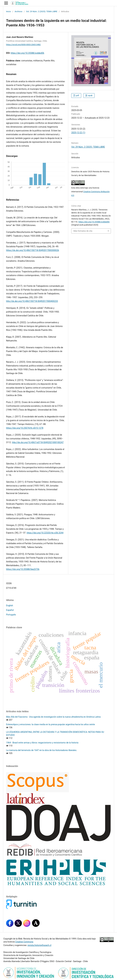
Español (10, 610)
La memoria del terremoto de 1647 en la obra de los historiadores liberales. (42, 750)
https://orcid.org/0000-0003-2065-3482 (23, 45)
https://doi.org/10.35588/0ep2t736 (23, 569)
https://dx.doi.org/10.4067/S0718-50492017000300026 (33, 250)
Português (11, 615)
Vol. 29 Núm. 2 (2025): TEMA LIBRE (42, 11)
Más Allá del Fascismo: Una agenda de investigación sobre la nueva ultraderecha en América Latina (53, 717)
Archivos (18, 11)
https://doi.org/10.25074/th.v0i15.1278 (25, 428)
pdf (77, 95)
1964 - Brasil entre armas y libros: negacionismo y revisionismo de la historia (42, 743)
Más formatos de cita (83, 231)
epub (90, 95)
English (10, 605)
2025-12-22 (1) (78, 133)
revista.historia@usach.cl (39, 945)
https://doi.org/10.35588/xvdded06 (27, 53)
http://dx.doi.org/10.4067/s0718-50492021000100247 (38, 442)
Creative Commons (24, 942)
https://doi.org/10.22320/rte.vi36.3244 (45, 533)
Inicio (8, 11)
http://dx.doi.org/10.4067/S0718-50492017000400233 (32, 301)
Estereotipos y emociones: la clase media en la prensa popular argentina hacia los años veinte (51, 724)
